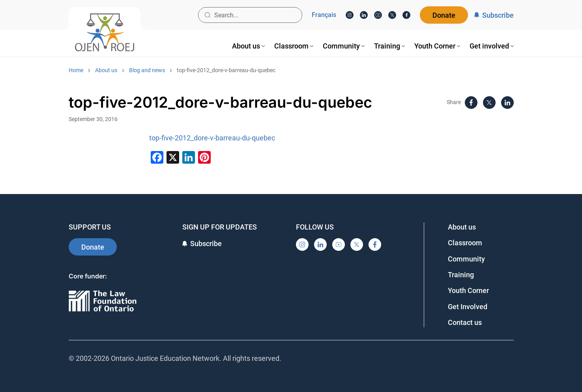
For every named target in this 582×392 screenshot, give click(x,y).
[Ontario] (103, 301)
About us (106, 70)
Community (466, 259)
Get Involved (468, 307)
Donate (444, 15)
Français (324, 15)
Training (461, 275)
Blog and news (147, 70)
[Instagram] (350, 15)
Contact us (465, 322)
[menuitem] (248, 46)
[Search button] (208, 15)
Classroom (465, 243)
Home (76, 70)
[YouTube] (378, 15)
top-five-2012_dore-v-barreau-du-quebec (226, 70)
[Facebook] (406, 15)
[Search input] (250, 15)
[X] (392, 15)
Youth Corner (468, 290)
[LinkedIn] (364, 15)
